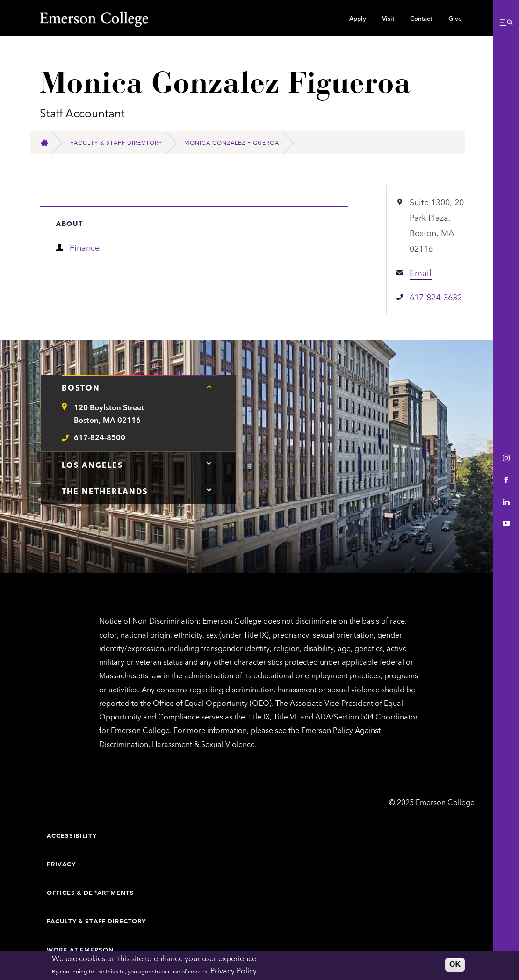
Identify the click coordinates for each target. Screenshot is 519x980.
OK (455, 964)
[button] (506, 22)
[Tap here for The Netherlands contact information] (209, 490)
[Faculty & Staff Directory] (120, 143)
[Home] (48, 143)
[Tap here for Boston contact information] (209, 386)
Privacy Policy (234, 970)
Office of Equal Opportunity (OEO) (212, 703)
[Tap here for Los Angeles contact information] (209, 464)
